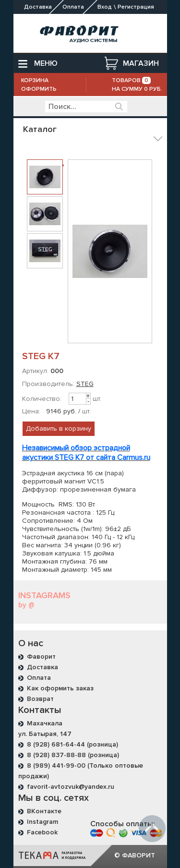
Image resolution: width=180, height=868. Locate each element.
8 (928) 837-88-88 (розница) (73, 755)
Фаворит (41, 657)
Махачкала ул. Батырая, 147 (45, 729)
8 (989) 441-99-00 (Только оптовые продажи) (81, 771)
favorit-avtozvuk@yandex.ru (71, 787)
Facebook (42, 832)
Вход (105, 7)
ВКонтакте (44, 811)
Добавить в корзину (59, 428)
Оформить (39, 89)
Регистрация (136, 7)
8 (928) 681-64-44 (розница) (72, 744)
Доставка (42, 667)
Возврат (40, 699)
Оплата (39, 678)
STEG (85, 384)
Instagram (42, 822)
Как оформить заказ (60, 688)
